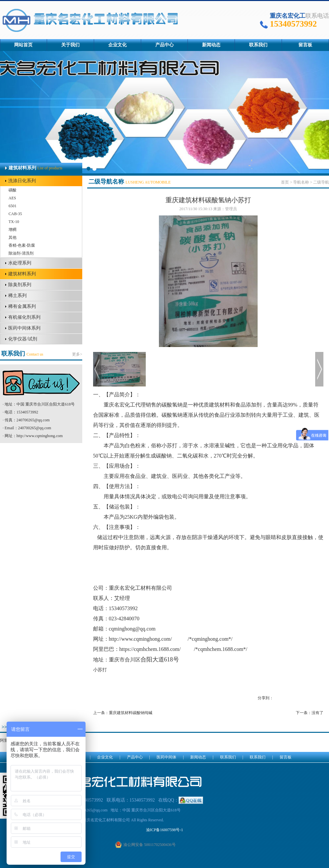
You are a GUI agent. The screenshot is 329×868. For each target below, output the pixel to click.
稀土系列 (17, 296)
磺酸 (13, 190)
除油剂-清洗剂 (21, 253)
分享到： (266, 698)
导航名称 (301, 182)
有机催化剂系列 (24, 317)
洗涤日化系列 (22, 181)
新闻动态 (211, 45)
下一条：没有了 (310, 713)
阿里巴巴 (104, 649)
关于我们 (70, 45)
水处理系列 (20, 263)
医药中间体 (166, 757)
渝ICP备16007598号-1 (165, 830)
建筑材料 (219, 405)
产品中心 (164, 45)
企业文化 (117, 45)
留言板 (305, 45)
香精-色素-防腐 (22, 245)
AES (12, 198)
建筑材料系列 (22, 274)
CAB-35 (15, 214)
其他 (13, 237)
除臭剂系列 (20, 285)
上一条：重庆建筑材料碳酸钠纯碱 (123, 713)
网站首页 (23, 45)
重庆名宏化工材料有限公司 (140, 588)
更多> (77, 354)
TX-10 (14, 222)
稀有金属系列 (22, 306)
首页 (285, 182)
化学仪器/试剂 (23, 339)
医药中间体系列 (24, 328)
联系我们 (258, 45)
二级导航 (321, 182)
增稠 (13, 230)
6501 (13, 206)
